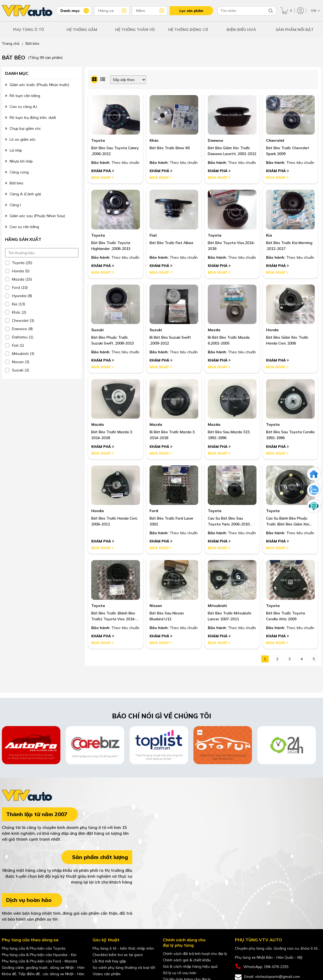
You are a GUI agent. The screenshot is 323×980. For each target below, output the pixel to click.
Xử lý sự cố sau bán (180, 973)
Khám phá (103, 171)
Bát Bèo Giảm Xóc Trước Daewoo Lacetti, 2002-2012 (232, 151)
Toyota (98, 140)
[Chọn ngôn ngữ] (315, 11)
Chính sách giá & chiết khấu (187, 960)
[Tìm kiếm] (271, 11)
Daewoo (216, 140)
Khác (154, 140)
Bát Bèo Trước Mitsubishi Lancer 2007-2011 (229, 616)
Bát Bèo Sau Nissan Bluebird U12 (167, 616)
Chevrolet (275, 140)
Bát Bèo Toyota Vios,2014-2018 (231, 246)
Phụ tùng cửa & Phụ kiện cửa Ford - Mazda (39, 961)
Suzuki (98, 330)
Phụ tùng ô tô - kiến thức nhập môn (123, 948)
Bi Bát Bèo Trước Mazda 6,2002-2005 (229, 340)
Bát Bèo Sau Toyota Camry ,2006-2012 (115, 151)
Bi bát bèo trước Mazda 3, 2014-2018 (172, 435)
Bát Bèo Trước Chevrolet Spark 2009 (288, 151)
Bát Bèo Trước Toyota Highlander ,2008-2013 (111, 246)
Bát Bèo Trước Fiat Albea (171, 243)
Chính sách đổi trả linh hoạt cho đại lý (195, 954)
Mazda (214, 330)
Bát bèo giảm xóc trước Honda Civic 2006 (287, 340)
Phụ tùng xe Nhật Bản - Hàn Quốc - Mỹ (269, 957)
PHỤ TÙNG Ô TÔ (29, 30)
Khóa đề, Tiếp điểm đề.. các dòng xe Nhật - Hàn (43, 974)
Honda (272, 330)
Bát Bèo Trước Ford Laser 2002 (171, 521)
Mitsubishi (217, 606)
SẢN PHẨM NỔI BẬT (295, 30)
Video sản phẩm (107, 974)
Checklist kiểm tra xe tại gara (118, 955)
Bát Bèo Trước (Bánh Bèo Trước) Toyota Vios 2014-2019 (114, 616)
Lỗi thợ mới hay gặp (109, 961)
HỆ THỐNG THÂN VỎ (135, 30)
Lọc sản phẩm (191, 11)
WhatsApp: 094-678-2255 (262, 967)
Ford (154, 511)
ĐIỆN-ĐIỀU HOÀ (241, 30)
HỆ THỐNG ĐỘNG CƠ (188, 30)
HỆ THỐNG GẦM (82, 30)
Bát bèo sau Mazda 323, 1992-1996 (229, 435)
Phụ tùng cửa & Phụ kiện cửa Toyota (34, 948)
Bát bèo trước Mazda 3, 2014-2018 (112, 435)
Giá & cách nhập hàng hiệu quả (190, 966)
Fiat (153, 235)
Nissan (156, 606)
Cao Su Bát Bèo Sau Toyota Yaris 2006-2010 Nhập (229, 521)
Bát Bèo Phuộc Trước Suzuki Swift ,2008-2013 (113, 340)
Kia (269, 235)
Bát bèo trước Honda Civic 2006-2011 (114, 521)
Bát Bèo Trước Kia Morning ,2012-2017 (289, 246)
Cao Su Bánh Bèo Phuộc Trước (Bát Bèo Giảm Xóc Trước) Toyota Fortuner (288, 521)
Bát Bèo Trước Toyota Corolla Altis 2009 (285, 616)
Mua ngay (103, 177)
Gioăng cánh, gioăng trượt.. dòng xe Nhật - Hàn (43, 967)
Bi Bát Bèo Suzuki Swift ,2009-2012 (170, 340)
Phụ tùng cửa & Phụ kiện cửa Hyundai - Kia (39, 955)
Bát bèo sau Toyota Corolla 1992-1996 (290, 435)
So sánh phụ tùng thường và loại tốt (124, 967)
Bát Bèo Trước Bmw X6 (170, 148)
